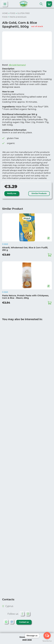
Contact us (24, 622)
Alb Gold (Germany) (17, 65)
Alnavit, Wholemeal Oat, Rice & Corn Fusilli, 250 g (25, 249)
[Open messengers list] (47, 636)
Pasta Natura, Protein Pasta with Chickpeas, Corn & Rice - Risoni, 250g (25, 297)
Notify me (12, 193)
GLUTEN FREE (23, 13)
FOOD (13, 13)
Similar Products (39, 193)
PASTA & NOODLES (18, 17)
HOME (5, 13)
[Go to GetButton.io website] (47, 641)
